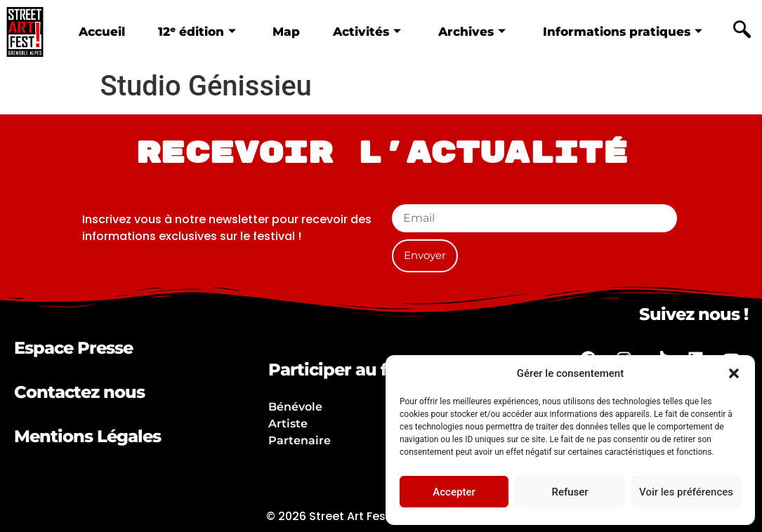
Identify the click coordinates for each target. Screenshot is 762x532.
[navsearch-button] (742, 32)
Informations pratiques (623, 31)
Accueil (102, 31)
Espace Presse (73, 348)
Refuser (570, 492)
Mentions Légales (87, 436)
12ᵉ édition (196, 31)
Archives (472, 31)
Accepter (454, 492)
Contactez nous (79, 392)
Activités (367, 31)
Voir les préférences (686, 492)
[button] (734, 373)
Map (286, 31)
